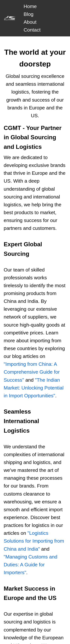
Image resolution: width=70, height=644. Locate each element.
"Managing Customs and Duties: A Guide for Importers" (31, 565)
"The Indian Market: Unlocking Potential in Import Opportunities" (34, 388)
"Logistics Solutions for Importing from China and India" (34, 541)
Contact (32, 30)
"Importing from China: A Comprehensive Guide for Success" (32, 372)
